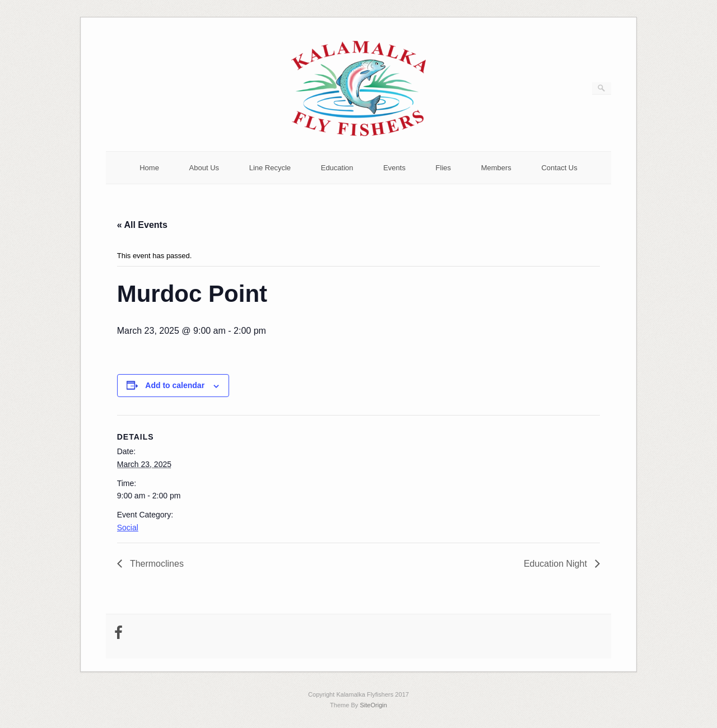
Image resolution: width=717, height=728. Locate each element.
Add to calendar (175, 385)
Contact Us (559, 168)
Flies (443, 168)
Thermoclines (156, 564)
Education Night (557, 564)
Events (394, 168)
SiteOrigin (373, 705)
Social (128, 528)
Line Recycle (270, 168)
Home (149, 168)
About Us (204, 168)
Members (496, 168)
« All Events (142, 225)
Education (337, 168)
